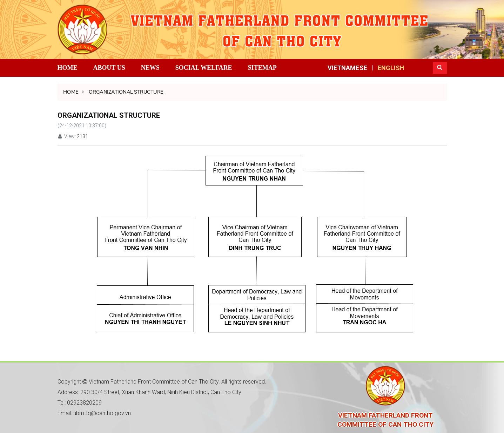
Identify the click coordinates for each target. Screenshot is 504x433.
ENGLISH (391, 68)
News (150, 68)
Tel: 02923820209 (80, 403)
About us (109, 68)
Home (68, 68)
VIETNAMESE (347, 68)
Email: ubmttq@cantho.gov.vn (94, 413)
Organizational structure (126, 92)
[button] (440, 68)
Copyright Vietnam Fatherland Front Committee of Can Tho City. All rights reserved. (162, 382)
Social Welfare (204, 68)
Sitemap (262, 68)
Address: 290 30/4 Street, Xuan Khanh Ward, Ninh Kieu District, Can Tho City (149, 392)
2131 (82, 136)
